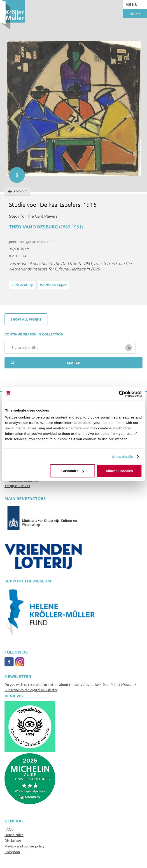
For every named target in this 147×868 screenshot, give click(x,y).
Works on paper (53, 285)
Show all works (26, 319)
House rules (14, 835)
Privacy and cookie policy (24, 846)
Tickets (135, 14)
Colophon (12, 852)
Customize (73, 471)
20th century (22, 285)
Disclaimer (13, 840)
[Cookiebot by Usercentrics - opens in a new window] (122, 394)
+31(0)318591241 (17, 486)
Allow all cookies (119, 471)
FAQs (9, 829)
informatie (15, 173)
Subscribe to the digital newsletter (31, 690)
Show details (123, 456)
